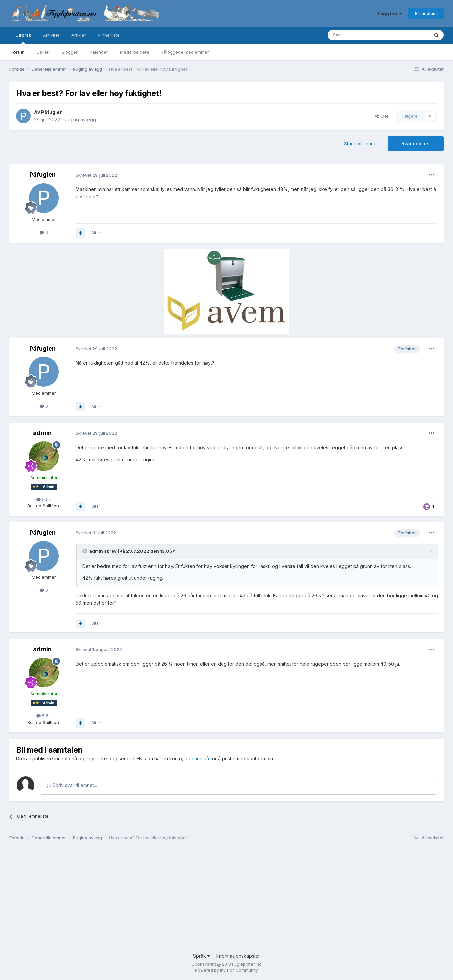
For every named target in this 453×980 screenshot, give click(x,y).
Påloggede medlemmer (185, 52)
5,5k (44, 499)
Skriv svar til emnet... (72, 785)
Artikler (79, 35)
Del (382, 116)
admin (42, 433)
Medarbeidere (135, 52)
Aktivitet (51, 35)
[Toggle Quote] (85, 551)
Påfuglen (52, 112)
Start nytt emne (360, 144)
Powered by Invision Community (227, 970)
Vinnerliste (109, 35)
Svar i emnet (416, 144)
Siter (96, 233)
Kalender (99, 52)
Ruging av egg (80, 119)
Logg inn (390, 14)
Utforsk (23, 38)
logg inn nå (197, 759)
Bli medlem (426, 13)
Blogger (70, 52)
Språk (201, 956)
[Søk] (359, 35)
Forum (17, 52)
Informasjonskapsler (238, 956)
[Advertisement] (208, 899)
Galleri (43, 52)
